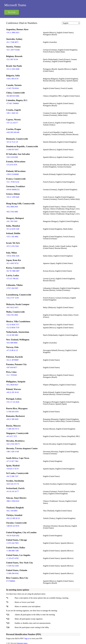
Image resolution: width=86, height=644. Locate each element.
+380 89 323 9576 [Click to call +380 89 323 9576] (13, 526)
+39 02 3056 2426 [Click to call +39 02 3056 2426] (13, 256)
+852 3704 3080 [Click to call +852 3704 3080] (12, 212)
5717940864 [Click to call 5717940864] (11, 581)
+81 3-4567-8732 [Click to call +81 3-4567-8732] (12, 263)
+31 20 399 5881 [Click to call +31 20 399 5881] (12, 335)
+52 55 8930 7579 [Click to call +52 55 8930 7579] (13, 328)
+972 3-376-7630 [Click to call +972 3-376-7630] (12, 246)
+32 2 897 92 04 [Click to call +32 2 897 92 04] (12, 59)
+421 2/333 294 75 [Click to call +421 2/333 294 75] (13, 444)
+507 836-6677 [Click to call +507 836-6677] (12, 367)
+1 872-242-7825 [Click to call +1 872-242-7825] (12, 543)
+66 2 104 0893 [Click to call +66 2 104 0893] (12, 511)
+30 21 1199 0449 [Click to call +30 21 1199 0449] (13, 197)
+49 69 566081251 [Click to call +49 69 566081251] (13, 190)
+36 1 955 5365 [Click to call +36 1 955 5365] (12, 221)
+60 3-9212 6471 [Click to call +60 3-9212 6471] (12, 307)
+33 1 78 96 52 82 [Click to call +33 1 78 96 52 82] (13, 182)
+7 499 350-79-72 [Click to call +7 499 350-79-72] (13, 429)
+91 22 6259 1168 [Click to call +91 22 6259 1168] (13, 229)
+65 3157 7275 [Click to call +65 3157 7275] (11, 436)
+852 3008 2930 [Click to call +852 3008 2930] (12, 207)
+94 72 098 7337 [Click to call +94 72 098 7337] (12, 476)
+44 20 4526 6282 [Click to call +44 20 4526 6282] (13, 536)
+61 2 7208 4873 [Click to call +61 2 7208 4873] (12, 42)
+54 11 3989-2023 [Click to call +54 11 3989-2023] (13, 33)
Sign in (27, 638)
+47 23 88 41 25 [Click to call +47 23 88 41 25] (12, 350)
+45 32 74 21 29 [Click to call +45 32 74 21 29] (12, 142)
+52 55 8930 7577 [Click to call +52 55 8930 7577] (13, 325)
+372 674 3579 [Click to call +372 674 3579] (11, 165)
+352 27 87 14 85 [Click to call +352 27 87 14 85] (12, 298)
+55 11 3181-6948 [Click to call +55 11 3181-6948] (13, 69)
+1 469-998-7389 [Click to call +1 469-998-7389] (12, 551)
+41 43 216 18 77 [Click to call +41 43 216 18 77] (12, 491)
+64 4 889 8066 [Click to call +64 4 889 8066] (12, 343)
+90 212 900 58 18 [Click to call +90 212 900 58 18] (13, 518)
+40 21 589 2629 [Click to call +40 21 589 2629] (12, 419)
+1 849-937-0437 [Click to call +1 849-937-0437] (12, 150)
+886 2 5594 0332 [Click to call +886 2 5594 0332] (13, 501)
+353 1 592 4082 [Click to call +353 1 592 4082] (12, 237)
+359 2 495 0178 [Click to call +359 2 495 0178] (12, 79)
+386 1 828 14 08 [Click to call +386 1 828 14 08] (12, 452)
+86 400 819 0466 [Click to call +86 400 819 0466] (13, 96)
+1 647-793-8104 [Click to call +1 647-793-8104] (12, 88)
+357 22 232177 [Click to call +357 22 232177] (12, 123)
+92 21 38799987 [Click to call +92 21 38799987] (12, 360)
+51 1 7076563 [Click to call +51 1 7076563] (11, 375)
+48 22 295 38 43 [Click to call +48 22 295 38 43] (12, 392)
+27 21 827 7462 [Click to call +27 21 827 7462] (12, 461)
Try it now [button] (12, 12)
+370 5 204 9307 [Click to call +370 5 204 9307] (12, 288)
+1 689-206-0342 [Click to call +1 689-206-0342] (12, 573)
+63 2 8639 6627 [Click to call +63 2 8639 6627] (12, 385)
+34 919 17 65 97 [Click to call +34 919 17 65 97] (12, 469)
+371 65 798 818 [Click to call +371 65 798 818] (12, 279)
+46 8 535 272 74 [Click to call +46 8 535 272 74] (12, 484)
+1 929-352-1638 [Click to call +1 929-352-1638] (12, 566)
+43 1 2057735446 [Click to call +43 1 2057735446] (13, 50)
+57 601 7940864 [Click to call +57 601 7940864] (12, 103)
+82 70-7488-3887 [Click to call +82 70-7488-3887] (13, 271)
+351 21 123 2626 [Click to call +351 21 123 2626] (13, 402)
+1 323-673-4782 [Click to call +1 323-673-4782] (12, 558)
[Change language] (71, 23)
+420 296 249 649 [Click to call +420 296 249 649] (13, 132)
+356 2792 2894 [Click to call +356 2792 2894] (12, 315)
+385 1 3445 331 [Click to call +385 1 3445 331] (12, 113)
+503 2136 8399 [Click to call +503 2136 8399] (12, 157)
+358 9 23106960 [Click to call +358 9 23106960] (12, 174)
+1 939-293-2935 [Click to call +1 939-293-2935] (12, 412)
